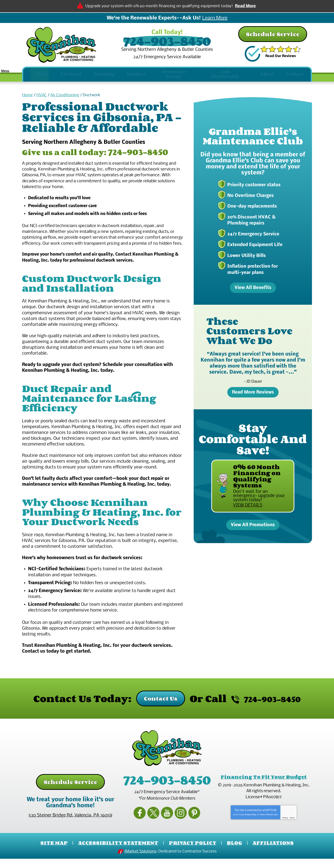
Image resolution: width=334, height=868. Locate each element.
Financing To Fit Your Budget (264, 788)
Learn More (215, 18)
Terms (292, 827)
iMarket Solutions (140, 861)
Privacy (285, 827)
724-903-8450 (167, 41)
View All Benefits (253, 289)
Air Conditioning (65, 97)
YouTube (167, 821)
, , (70, 826)
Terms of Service (267, 824)
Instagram (178, 821)
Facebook (145, 821)
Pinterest (189, 821)
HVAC (42, 97)
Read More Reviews (253, 393)
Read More (245, 6)
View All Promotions (253, 528)
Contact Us (154, 710)
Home (27, 97)
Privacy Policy (250, 824)
